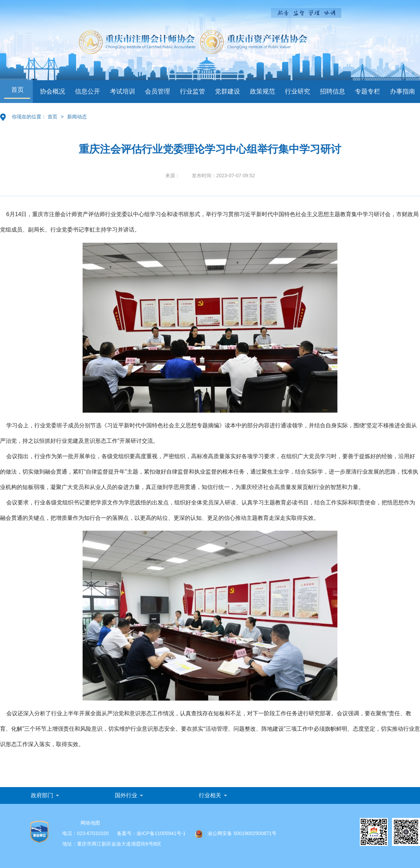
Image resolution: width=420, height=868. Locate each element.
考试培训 (122, 91)
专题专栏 (367, 91)
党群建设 (227, 91)
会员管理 (157, 91)
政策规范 (262, 91)
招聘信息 (332, 91)
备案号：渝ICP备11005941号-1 (151, 833)
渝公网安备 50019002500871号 (236, 833)
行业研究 (297, 91)
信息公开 (87, 91)
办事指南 (402, 91)
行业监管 (192, 91)
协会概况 (52, 91)
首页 (17, 90)
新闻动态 (77, 117)
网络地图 (90, 823)
